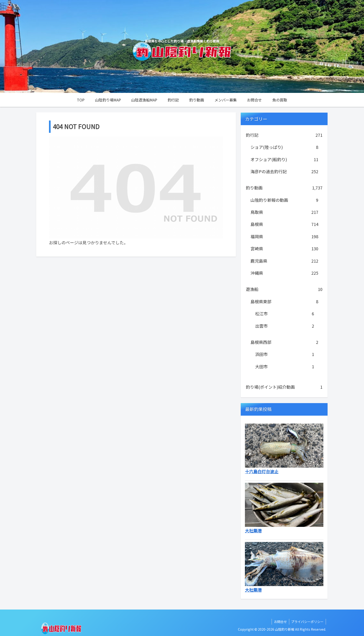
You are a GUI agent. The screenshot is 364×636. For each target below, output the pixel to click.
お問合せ (279, 622)
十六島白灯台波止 (262, 471)
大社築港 (253, 531)
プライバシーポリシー (307, 622)
